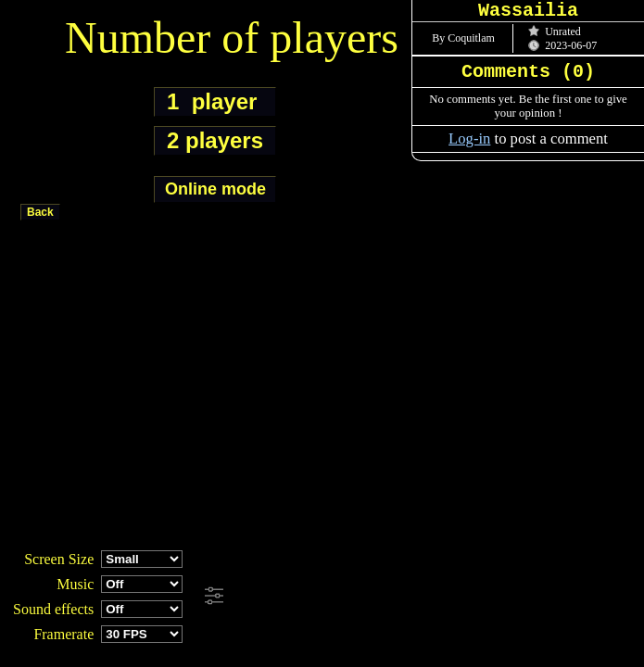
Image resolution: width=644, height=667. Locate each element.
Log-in (469, 138)
